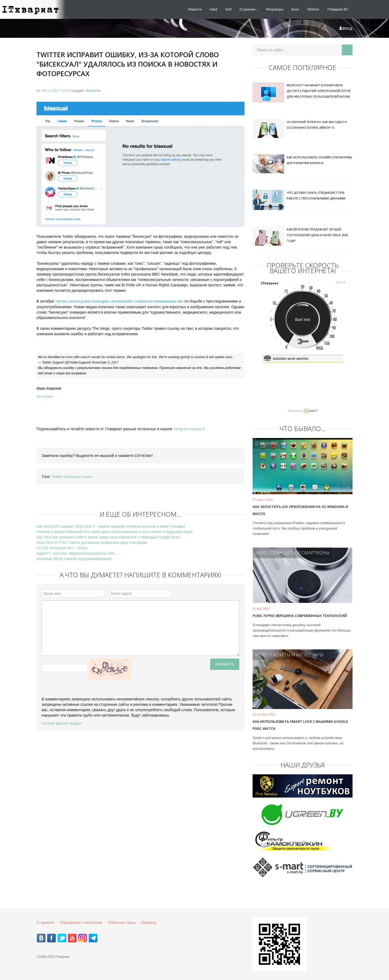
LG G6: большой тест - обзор (62, 548)
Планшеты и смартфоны (300, 553)
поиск (88, 477)
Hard (213, 9)
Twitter (57, 477)
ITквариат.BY (338, 9)
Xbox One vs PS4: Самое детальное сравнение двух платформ (92, 542)
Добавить (225, 664)
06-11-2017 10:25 (56, 91)
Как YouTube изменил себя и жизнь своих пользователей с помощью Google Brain (108, 537)
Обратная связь (122, 923)
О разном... (249, 9)
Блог (295, 9)
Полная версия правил (62, 723)
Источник (45, 396)
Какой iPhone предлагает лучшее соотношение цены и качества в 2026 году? (317, 235)
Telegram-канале (188, 429)
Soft (228, 9)
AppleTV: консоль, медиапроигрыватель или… (77, 553)
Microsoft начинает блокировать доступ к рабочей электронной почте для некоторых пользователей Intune (319, 91)
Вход (346, 28)
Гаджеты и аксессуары (297, 655)
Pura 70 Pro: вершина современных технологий (300, 616)
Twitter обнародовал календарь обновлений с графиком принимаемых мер (119, 301)
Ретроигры (275, 9)
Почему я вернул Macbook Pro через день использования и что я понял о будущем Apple (115, 532)
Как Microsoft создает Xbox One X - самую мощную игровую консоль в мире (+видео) (111, 526)
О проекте (45, 923)
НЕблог (313, 9)
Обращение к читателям (81, 923)
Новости (194, 9)
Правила (149, 923)
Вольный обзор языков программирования (74, 559)
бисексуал (73, 477)
